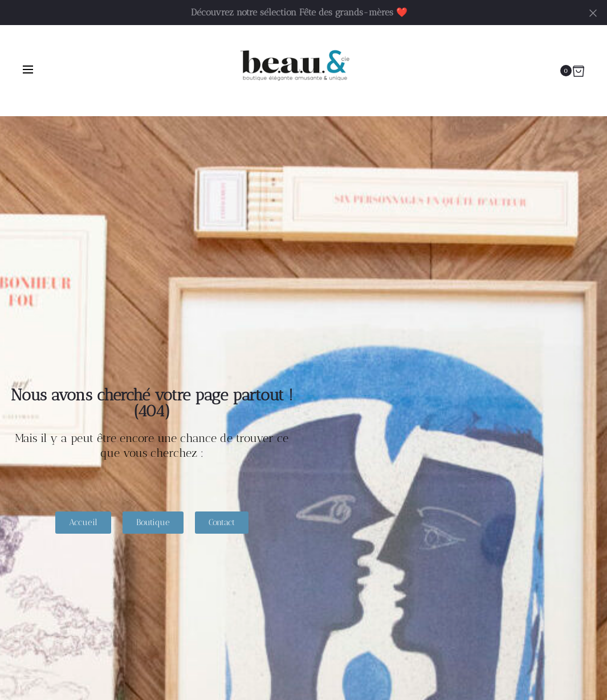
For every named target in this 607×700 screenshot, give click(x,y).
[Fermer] (593, 12)
